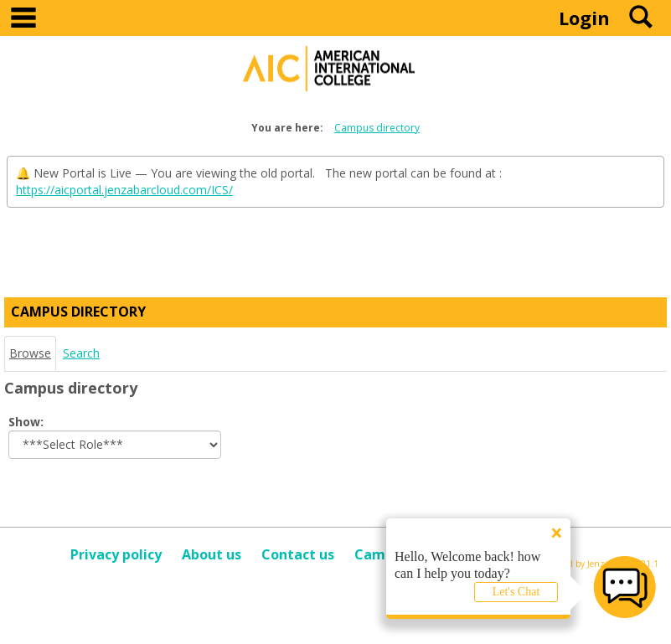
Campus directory (377, 128)
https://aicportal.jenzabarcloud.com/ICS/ (124, 190)
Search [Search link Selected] (81, 353)
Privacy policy (116, 554)
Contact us (298, 554)
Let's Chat (516, 592)
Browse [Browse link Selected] (30, 353)
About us (212, 554)
